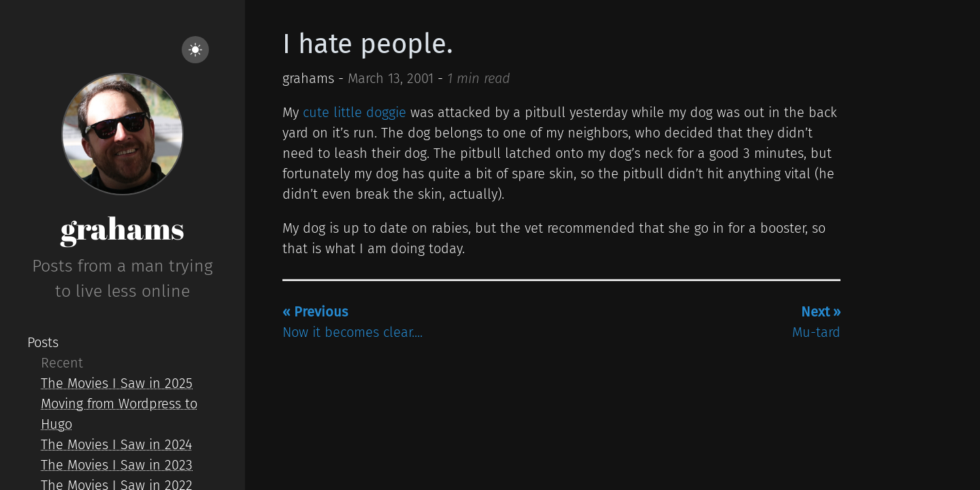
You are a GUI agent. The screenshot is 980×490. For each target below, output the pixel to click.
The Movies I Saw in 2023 (117, 465)
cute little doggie (355, 112)
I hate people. (368, 44)
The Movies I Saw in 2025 (117, 383)
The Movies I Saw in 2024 (116, 444)
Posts (43, 342)
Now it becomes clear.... (353, 322)
